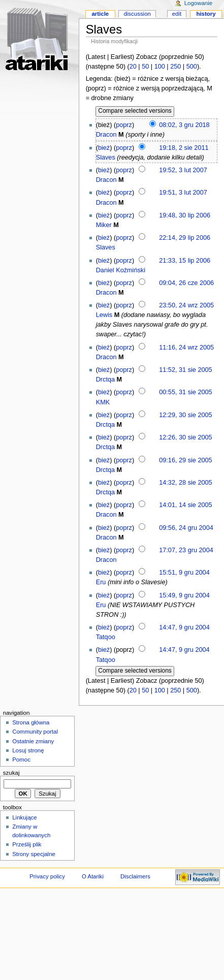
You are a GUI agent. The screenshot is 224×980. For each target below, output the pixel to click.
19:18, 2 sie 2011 (184, 148)
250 (175, 67)
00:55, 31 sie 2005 (185, 392)
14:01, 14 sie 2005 (185, 505)
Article (100, 14)
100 (160, 67)
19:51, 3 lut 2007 (183, 193)
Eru (101, 582)
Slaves (106, 157)
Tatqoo (106, 637)
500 (192, 67)
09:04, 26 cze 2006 (186, 283)
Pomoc (21, 760)
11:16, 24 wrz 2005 (186, 347)
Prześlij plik (27, 844)
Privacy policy (47, 876)
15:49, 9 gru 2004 (184, 595)
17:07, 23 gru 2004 (186, 550)
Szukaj (11, 773)
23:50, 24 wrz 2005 (186, 305)
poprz (124, 125)
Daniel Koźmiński (121, 270)
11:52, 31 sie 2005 (185, 370)
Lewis (104, 315)
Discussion (137, 14)
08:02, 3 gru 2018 (184, 125)
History (206, 14)
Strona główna (31, 722)
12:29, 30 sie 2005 (185, 415)
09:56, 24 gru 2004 (186, 528)
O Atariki (93, 876)
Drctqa (105, 380)
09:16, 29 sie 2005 (185, 460)
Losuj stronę (28, 750)
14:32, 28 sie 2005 (185, 483)
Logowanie (198, 3)
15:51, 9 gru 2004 (184, 573)
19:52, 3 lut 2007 (183, 170)
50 (145, 67)
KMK (103, 402)
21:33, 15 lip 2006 (185, 261)
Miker (104, 225)
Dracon (106, 135)
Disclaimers (135, 876)
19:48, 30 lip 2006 (185, 215)
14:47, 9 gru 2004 (184, 627)
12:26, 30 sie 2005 (185, 437)
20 (133, 67)
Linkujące (24, 817)
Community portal (35, 732)
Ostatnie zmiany (33, 741)
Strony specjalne (34, 854)
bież (104, 148)
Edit (177, 14)
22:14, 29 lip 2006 (185, 238)
